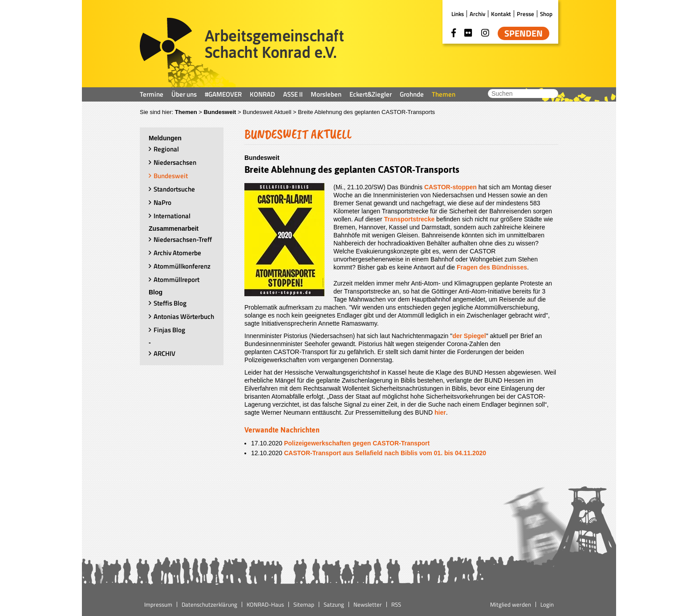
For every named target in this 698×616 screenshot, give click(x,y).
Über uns (184, 94)
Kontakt (501, 14)
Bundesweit (220, 112)
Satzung (334, 604)
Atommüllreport (177, 279)
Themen (444, 94)
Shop (546, 14)
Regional (166, 149)
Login (547, 604)
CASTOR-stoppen (450, 187)
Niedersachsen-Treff (183, 239)
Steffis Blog (170, 303)
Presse (526, 14)
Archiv (477, 14)
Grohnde (412, 94)
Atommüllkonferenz (182, 266)
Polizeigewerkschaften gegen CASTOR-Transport (357, 443)
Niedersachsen (175, 162)
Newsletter (368, 604)
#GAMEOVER (223, 94)
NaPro (162, 202)
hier (440, 412)
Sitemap (304, 604)
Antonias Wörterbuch (184, 316)
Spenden (523, 33)
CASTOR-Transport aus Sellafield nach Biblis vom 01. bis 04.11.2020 (385, 453)
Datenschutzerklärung (209, 604)
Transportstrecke (410, 219)
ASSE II (293, 94)
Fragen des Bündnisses (492, 267)
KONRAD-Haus (265, 604)
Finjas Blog (169, 330)
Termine (152, 94)
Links (458, 14)
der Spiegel (469, 336)
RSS (396, 604)
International (172, 216)
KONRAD (262, 94)
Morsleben (326, 94)
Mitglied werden (511, 604)
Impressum (158, 604)
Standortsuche (174, 189)
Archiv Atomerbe (177, 253)
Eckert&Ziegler (371, 94)
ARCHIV (164, 353)
